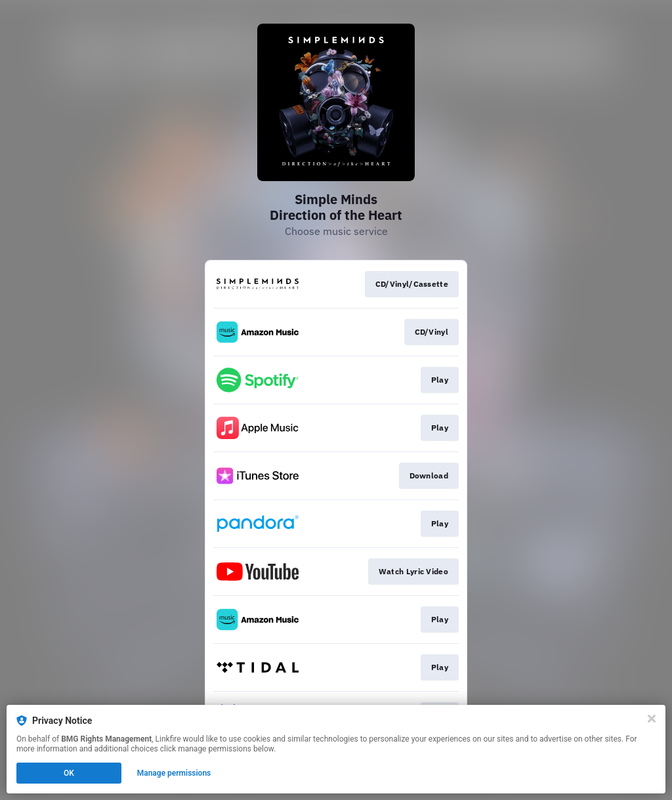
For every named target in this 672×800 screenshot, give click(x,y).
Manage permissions (174, 773)
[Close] (652, 719)
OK (69, 773)
